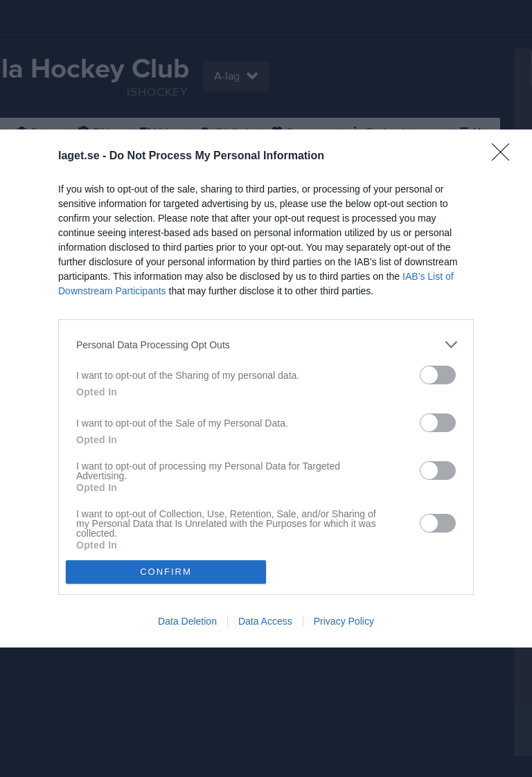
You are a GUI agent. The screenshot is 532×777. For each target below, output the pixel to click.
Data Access (265, 621)
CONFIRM (166, 572)
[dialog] (266, 388)
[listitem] (266, 345)
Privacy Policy (344, 621)
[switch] (438, 375)
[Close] (505, 157)
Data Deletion (187, 621)
